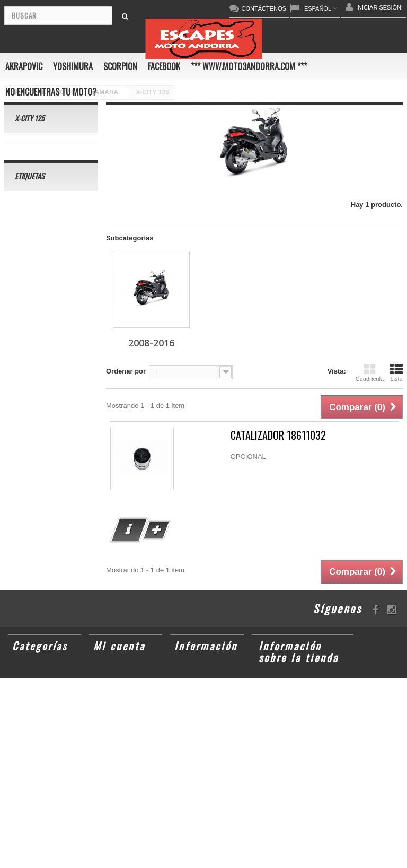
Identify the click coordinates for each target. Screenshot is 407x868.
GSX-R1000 (28, 479)
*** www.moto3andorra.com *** (249, 66)
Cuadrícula (370, 372)
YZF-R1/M (64, 400)
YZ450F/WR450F (36, 336)
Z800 (17, 368)
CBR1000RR (66, 352)
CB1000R (25, 416)
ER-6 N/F (24, 320)
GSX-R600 (26, 272)
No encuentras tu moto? (51, 92)
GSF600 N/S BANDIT (43, 543)
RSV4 (19, 463)
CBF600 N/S (29, 288)
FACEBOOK (164, 66)
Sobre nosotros (202, 704)
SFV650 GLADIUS (38, 384)
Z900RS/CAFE (33, 559)
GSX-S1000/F (31, 304)
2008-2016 (33, 152)
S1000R (22, 511)
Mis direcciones (124, 681)
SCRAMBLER (32, 257)
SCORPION (120, 66)
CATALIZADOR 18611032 (278, 435)
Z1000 (56, 511)
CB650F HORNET (38, 575)
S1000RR (74, 479)
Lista (396, 372)
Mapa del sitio (200, 716)
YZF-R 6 (23, 400)
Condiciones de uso (208, 692)
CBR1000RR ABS (38, 448)
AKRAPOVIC (24, 66)
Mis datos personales (116, 698)
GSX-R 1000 (59, 463)
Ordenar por (126, 371)
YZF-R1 (22, 352)
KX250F (59, 495)
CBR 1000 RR (32, 225)
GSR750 (23, 241)
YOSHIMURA (73, 66)
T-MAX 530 (27, 527)
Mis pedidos (118, 669)
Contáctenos (197, 681)
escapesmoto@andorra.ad (306, 850)
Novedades (194, 669)
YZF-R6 (22, 495)
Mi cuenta (119, 652)
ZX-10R (77, 304)
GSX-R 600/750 (34, 432)
